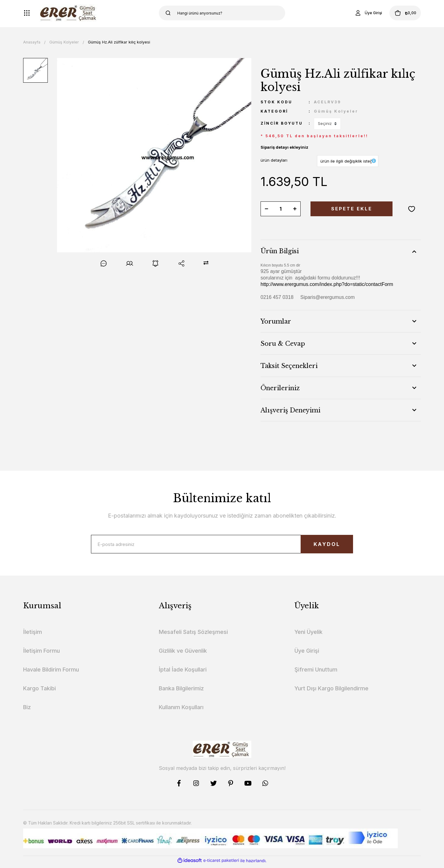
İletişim (33, 635)
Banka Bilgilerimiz (181, 691)
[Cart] (401, 13)
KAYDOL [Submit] (319, 546)
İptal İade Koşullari (183, 673)
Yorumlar (276, 321)
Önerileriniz (280, 388)
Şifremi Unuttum (316, 673)
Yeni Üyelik (308, 635)
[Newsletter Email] (222, 546)
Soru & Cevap (283, 344)
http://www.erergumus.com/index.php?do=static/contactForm (327, 284)
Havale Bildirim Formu (51, 673)
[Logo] (69, 13)
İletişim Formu (41, 654)
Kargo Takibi (39, 691)
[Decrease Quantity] (266, 209)
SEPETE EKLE (351, 209)
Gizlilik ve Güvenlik (183, 654)
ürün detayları (274, 160)
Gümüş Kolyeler (336, 111)
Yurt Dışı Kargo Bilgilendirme (331, 691)
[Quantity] (281, 209)
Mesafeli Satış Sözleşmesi (193, 635)
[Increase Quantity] (295, 209)
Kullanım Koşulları (181, 710)
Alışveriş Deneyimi (290, 410)
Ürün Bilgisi (280, 251)
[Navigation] (27, 13)
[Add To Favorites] (412, 209)
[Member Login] (359, 13)
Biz (27, 710)
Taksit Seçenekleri (289, 366)
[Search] (222, 13)
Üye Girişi (307, 654)
